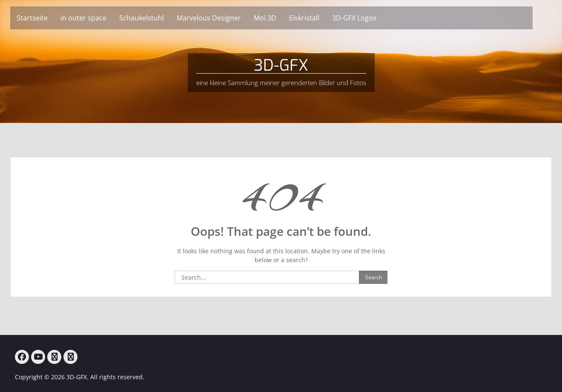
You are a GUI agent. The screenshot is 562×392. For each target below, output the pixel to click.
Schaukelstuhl (153, 18)
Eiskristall (315, 18)
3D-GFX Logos (365, 18)
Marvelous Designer (220, 18)
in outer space (95, 18)
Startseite (43, 18)
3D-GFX (281, 65)
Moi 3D (276, 18)
